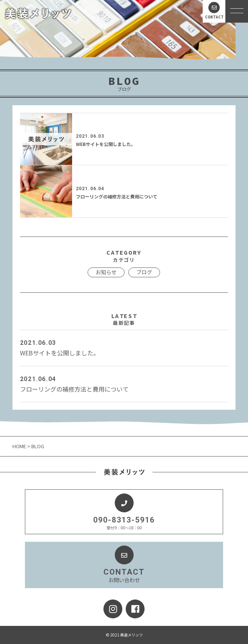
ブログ (144, 272)
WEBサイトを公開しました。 (106, 144)
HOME (20, 446)
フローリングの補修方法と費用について (117, 196)
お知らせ (106, 272)
